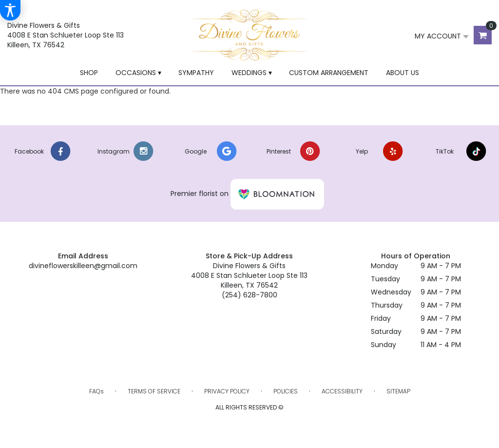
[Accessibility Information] (10, 10)
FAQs (96, 391)
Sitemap (398, 391)
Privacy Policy (227, 391)
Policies (286, 391)
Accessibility (342, 391)
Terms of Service (154, 391)
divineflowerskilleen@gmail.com (83, 266)
